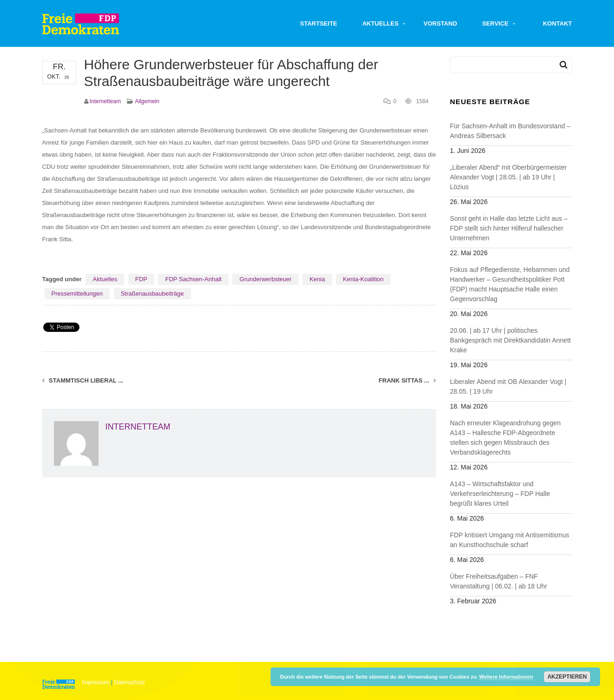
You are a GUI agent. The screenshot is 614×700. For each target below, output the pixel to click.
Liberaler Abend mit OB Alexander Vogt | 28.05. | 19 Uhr (508, 386)
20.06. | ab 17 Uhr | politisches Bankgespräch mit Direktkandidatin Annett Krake (510, 340)
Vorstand (440, 23)
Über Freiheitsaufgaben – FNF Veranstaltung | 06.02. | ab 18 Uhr (498, 581)
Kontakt (558, 23)
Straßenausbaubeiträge (152, 294)
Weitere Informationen (506, 677)
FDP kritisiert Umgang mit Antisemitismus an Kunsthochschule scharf (509, 540)
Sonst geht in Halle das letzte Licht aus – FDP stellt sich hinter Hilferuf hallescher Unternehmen (509, 228)
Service (495, 23)
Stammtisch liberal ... (83, 380)
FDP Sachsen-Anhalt (193, 279)
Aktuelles (380, 23)
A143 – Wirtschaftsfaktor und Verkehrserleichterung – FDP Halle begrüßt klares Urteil (500, 494)
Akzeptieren (567, 677)
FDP (141, 279)
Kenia (317, 279)
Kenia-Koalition (363, 279)
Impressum (96, 682)
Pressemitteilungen (77, 294)
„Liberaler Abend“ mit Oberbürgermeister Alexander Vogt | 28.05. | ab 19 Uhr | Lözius (508, 177)
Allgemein (147, 101)
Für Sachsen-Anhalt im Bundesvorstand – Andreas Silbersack (510, 131)
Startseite (319, 23)
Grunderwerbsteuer (265, 279)
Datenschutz (129, 682)
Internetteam (105, 101)
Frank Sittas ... (407, 380)
